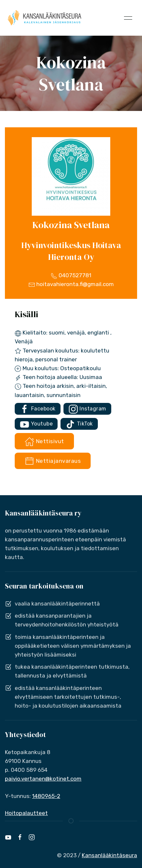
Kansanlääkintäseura (109, 855)
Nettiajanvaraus (53, 461)
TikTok (79, 424)
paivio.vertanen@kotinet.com (43, 779)
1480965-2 (46, 796)
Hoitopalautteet (26, 813)
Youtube (36, 424)
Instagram (87, 409)
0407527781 (71, 275)
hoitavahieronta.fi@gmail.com (71, 284)
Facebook (38, 409)
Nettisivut (44, 442)
